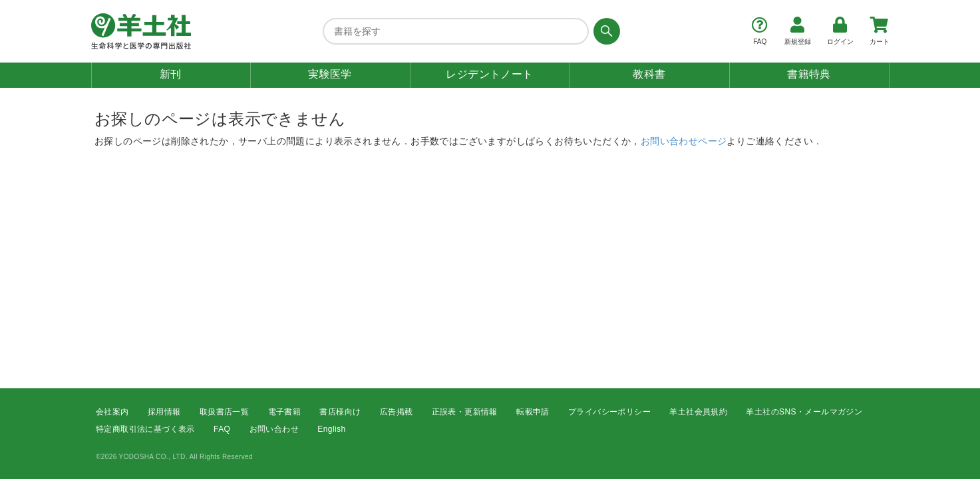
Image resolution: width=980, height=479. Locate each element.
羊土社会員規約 (698, 412)
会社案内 (112, 412)
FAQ (222, 430)
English (331, 430)
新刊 (171, 74)
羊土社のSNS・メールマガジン (804, 412)
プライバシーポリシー (609, 412)
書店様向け (340, 412)
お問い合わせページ (684, 141)
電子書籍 (285, 412)
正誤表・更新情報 (465, 412)
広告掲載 (397, 412)
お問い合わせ (274, 430)
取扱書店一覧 (224, 412)
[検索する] (604, 31)
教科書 (649, 74)
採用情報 (164, 412)
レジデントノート (489, 74)
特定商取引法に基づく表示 (145, 430)
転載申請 (533, 412)
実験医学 (330, 74)
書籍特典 (809, 74)
